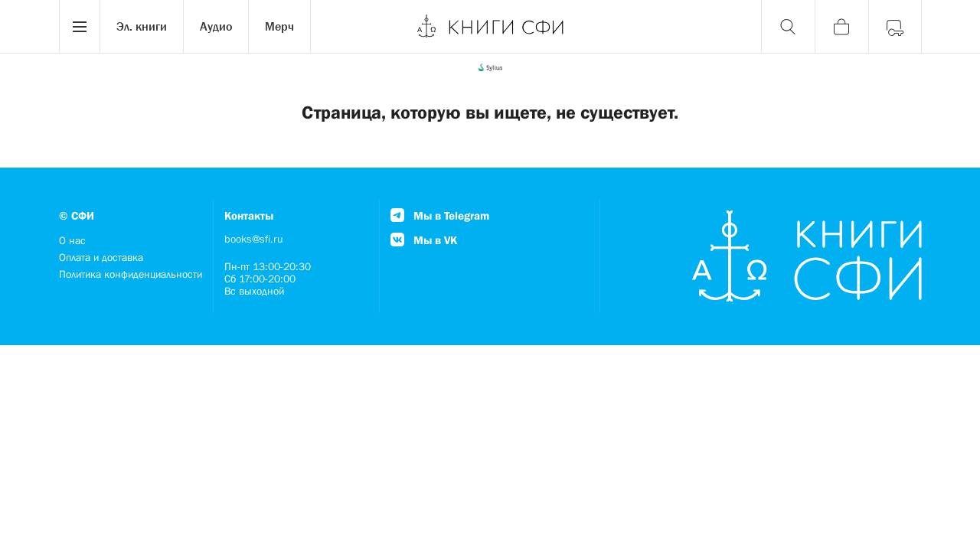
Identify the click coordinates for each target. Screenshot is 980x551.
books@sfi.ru (254, 239)
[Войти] (895, 27)
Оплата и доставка (101, 257)
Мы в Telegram (440, 215)
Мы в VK (424, 240)
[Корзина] (841, 27)
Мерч (279, 26)
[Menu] (80, 27)
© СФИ (77, 215)
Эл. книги (142, 26)
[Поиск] (788, 27)
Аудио (216, 26)
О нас (72, 240)
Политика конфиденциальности (131, 274)
